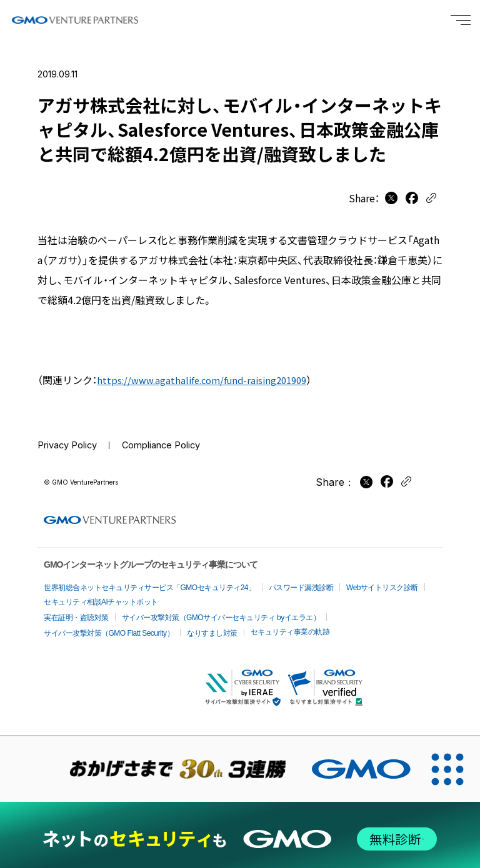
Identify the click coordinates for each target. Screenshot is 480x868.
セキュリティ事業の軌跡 (290, 624)
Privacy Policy (71, 446)
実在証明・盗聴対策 (76, 610)
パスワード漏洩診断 (301, 580)
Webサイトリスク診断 (382, 580)
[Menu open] (461, 20)
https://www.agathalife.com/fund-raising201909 (208, 380)
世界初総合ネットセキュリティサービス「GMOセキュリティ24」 (150, 580)
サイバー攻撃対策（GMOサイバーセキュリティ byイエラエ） (221, 610)
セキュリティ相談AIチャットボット (101, 594)
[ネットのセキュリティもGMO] (240, 831)
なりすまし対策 (212, 626)
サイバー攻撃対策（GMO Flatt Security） (109, 626)
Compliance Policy (174, 446)
